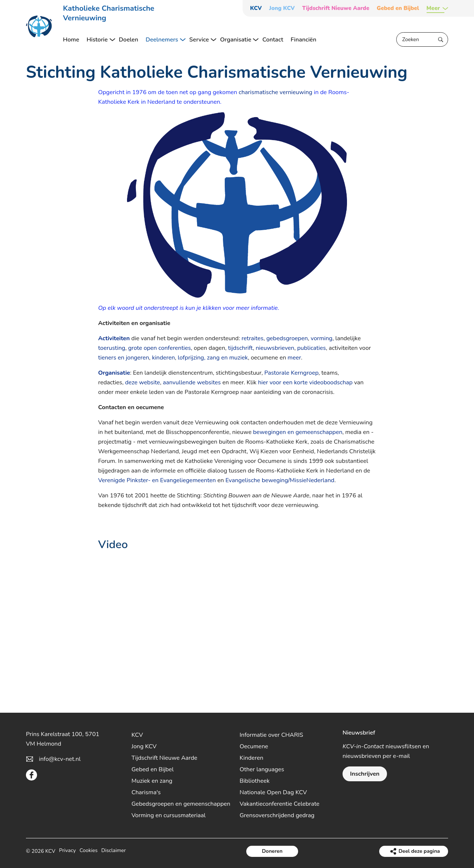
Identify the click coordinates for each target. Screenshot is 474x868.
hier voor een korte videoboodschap (305, 382)
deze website (143, 382)
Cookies (89, 851)
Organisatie (114, 373)
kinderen (163, 358)
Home (71, 40)
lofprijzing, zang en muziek (213, 358)
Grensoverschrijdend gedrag (277, 815)
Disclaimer (114, 851)
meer (294, 358)
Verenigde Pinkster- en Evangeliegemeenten (157, 480)
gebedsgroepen (287, 338)
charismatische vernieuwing (276, 92)
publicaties (311, 348)
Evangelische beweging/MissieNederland (280, 480)
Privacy (67, 851)
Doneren (272, 851)
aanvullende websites (192, 382)
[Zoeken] (422, 39)
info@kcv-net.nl (60, 759)
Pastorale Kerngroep (291, 373)
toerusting (112, 348)
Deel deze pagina (419, 851)
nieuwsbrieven (275, 348)
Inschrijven (365, 774)
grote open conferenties (160, 348)
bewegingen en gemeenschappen (298, 432)
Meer (433, 8)
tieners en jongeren (124, 358)
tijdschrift (241, 348)
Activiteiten (114, 338)
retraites (252, 338)
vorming (322, 338)
